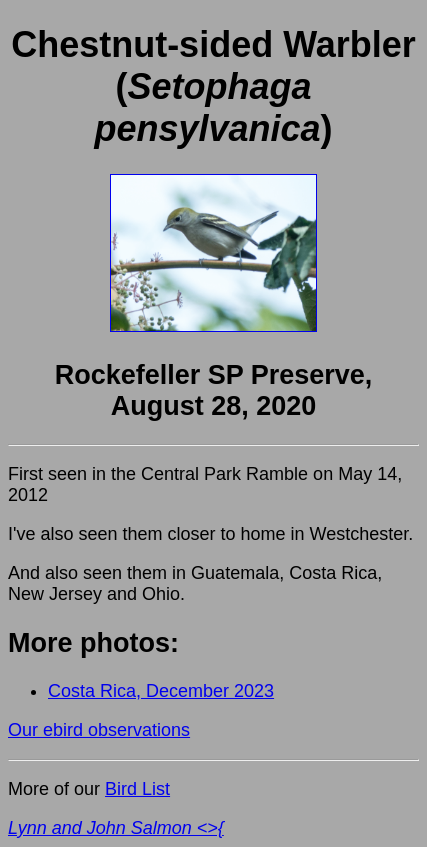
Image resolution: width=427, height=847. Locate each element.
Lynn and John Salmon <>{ (116, 828)
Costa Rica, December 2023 (161, 691)
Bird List (137, 789)
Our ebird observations (99, 730)
